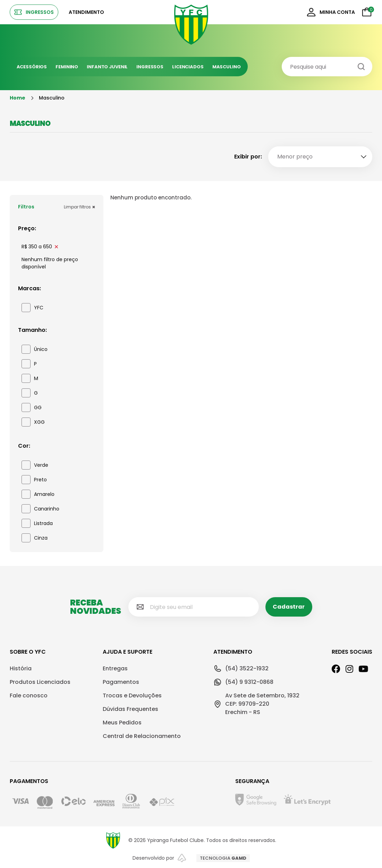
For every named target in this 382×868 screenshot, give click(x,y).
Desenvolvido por (159, 858)
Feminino (67, 67)
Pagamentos (121, 682)
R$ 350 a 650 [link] (40, 247)
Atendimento (86, 12)
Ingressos (150, 67)
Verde (35, 465)
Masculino (227, 67)
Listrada (37, 523)
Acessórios (32, 67)
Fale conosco (29, 695)
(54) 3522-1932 (241, 669)
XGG (33, 422)
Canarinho (40, 509)
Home (18, 98)
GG (32, 407)
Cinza (35, 538)
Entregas (115, 668)
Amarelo (38, 494)
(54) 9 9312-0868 (243, 682)
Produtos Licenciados (40, 682)
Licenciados (188, 67)
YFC (32, 308)
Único (35, 349)
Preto (34, 480)
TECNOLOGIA (223, 858)
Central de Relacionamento (142, 736)
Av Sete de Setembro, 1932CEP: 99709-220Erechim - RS (256, 704)
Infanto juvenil (107, 67)
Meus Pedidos (122, 723)
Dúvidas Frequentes (130, 709)
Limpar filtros (79, 207)
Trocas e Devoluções (132, 695)
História (21, 668)
